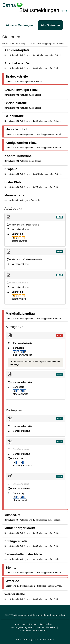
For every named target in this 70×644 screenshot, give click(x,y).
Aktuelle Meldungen (19, 25)
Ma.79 (60, 375)
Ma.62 (60, 476)
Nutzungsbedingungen (22, 627)
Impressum (20, 624)
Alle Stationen (50, 25)
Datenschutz (46, 624)
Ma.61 (60, 442)
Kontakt (33, 624)
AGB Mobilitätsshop (46, 627)
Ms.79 (60, 275)
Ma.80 (59, 336)
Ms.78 (60, 217)
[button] (35, 52)
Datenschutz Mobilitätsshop (34, 630)
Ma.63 (60, 419)
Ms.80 (60, 252)
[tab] (35, 52)
